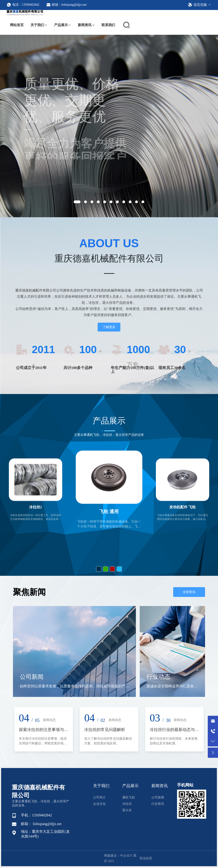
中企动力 (126, 856)
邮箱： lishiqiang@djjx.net (41, 824)
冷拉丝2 (35, 507)
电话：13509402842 (23, 5)
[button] (77, 202)
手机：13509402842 (36, 815)
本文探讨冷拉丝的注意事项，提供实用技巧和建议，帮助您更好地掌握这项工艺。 (43, 743)
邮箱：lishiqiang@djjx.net (66, 5)
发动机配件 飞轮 (183, 507)
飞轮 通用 (109, 511)
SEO (111, 861)
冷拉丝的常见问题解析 (105, 730)
